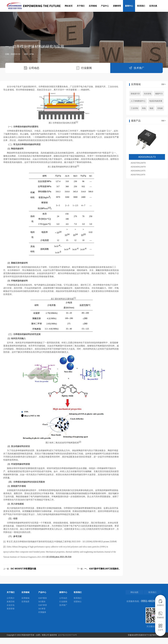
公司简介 (11, 605)
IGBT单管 (43, 612)
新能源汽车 (135, 100)
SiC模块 (42, 608)
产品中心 (105, 6)
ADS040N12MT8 (138, 173)
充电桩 (160, 115)
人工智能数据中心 (138, 108)
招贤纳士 (78, 608)
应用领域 (93, 6)
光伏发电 (148, 100)
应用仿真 (153, 6)
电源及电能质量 (156, 108)
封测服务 (42, 619)
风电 (144, 115)
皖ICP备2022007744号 (68, 641)
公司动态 (63, 605)
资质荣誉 (11, 615)
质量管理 (117, 6)
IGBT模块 (43, 605)
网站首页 (69, 6)
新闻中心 (129, 6)
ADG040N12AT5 (138, 177)
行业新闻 (63, 608)
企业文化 (11, 612)
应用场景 (25, 608)
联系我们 (141, 6)
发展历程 (11, 608)
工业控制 (134, 115)
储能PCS (159, 100)
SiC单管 (42, 615)
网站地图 (141, 599)
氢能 (151, 115)
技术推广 (63, 612)
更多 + (164, 91)
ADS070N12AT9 (138, 181)
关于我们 (81, 6)
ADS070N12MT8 (138, 169)
